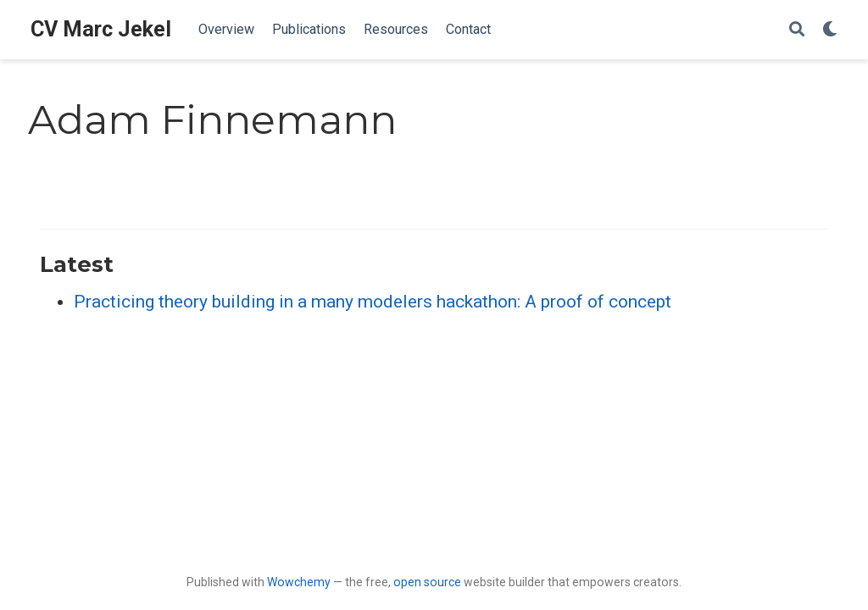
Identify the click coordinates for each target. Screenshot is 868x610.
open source (427, 582)
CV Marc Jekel (101, 29)
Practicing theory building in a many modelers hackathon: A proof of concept (373, 302)
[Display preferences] (830, 30)
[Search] (797, 30)
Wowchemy (299, 582)
